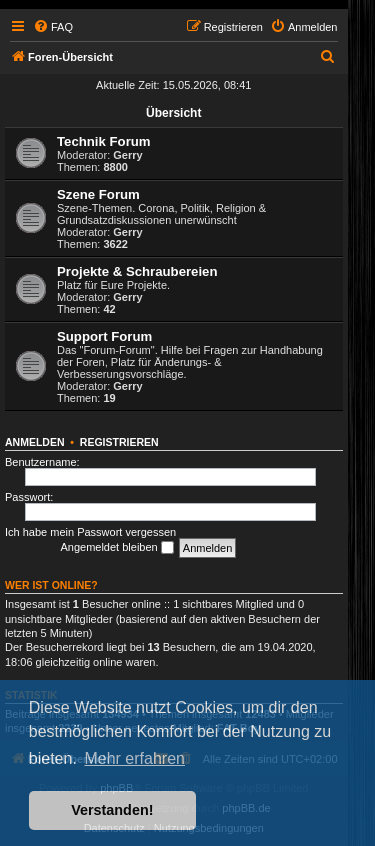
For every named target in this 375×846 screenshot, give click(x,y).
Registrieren (119, 442)
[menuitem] (53, 27)
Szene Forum (98, 194)
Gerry (127, 155)
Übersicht (173, 113)
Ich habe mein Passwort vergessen (90, 532)
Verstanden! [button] (112, 810)
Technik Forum (104, 141)
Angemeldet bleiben (116, 548)
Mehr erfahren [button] (134, 758)
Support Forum (104, 336)
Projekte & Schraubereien (137, 271)
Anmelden (35, 442)
